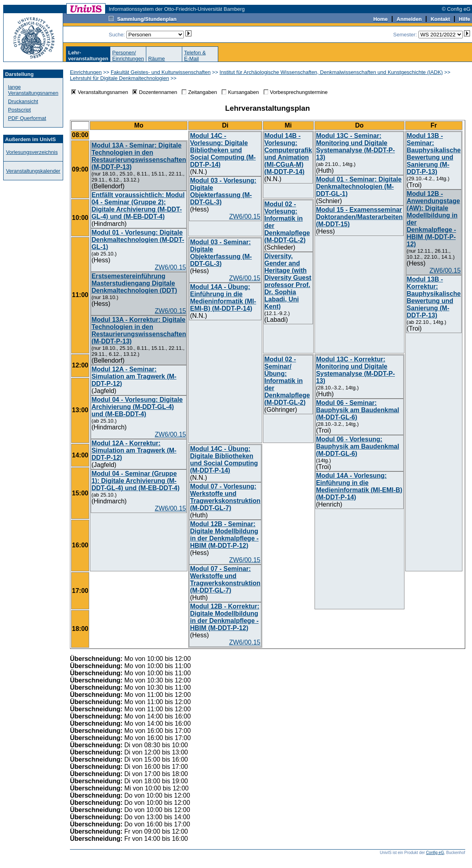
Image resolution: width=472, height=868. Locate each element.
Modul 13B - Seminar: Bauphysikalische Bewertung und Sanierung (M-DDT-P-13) (434, 154)
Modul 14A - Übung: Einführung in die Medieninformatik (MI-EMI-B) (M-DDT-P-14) (223, 298)
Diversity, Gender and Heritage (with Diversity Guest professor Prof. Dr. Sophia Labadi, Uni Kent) (288, 281)
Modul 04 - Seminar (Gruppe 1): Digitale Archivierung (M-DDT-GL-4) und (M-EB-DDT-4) (135, 481)
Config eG (435, 853)
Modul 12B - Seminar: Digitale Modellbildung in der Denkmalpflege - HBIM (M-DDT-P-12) (224, 535)
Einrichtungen (86, 72)
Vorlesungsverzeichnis (32, 152)
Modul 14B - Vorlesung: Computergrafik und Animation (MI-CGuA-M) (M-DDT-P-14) (288, 154)
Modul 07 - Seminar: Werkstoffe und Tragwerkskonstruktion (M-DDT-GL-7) (225, 580)
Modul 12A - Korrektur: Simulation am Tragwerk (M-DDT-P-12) (134, 450)
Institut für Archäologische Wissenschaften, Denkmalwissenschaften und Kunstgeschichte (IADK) (331, 72)
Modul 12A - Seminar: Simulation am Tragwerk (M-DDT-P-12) (134, 376)
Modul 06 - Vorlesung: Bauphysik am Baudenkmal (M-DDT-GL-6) (358, 446)
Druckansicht (23, 101)
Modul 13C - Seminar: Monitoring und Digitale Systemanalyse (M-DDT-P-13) (355, 147)
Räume (157, 59)
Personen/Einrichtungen (128, 56)
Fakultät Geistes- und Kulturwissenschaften (161, 72)
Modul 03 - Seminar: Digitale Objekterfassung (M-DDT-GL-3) (221, 253)
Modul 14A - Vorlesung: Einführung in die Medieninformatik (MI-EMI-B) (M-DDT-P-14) (359, 486)
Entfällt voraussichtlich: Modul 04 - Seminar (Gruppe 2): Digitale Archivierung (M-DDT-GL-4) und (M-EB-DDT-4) (138, 206)
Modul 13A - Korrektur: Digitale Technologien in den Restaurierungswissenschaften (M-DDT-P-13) (139, 330)
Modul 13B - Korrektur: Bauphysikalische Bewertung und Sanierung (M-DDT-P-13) (434, 297)
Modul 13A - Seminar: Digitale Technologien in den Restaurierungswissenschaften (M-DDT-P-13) (139, 156)
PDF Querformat (27, 118)
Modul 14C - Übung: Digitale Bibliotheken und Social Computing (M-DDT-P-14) (224, 460)
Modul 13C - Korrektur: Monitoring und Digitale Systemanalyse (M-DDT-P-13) (355, 370)
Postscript (19, 110)
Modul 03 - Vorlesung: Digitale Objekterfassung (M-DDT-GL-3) (223, 191)
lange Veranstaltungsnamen (33, 90)
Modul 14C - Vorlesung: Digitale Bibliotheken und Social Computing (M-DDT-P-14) (223, 150)
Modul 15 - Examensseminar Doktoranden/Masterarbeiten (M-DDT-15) (359, 217)
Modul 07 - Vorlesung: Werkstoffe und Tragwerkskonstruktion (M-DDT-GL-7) (225, 497)
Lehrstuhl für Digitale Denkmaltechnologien (119, 78)
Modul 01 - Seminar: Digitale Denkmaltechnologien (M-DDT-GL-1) (359, 187)
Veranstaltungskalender (33, 171)
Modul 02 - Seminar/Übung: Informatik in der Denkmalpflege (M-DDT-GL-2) (287, 381)
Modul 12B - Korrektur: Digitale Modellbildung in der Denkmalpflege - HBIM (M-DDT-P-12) (224, 617)
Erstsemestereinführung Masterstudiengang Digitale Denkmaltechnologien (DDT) (134, 283)
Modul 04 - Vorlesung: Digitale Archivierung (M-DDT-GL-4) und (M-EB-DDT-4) (137, 407)
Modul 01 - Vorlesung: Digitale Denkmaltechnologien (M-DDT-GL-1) (138, 240)
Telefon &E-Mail (195, 56)
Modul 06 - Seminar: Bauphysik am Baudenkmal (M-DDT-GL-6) (358, 410)
